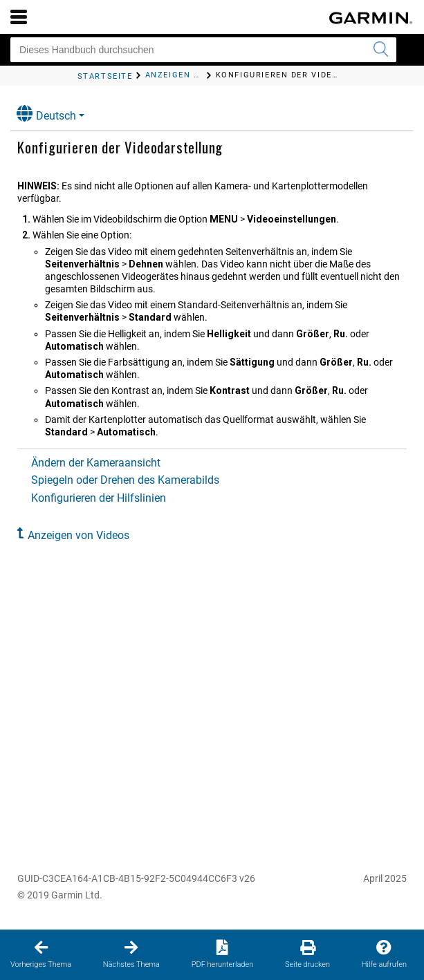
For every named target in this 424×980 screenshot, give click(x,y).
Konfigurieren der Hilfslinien (99, 498)
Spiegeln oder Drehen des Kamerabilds (125, 480)
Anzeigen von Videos (79, 535)
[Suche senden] (380, 50)
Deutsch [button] (46, 114)
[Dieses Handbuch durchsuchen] (203, 50)
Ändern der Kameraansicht (96, 463)
